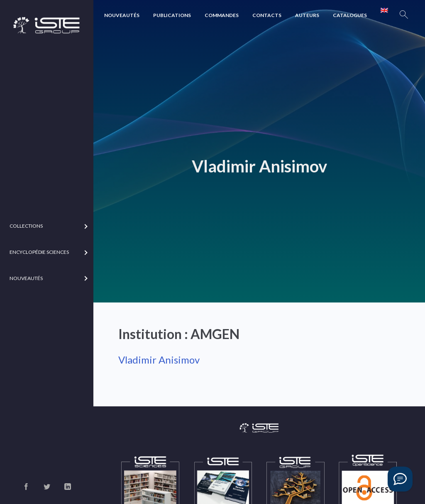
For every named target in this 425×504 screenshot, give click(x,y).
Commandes (222, 15)
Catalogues (350, 15)
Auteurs (307, 15)
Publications (172, 15)
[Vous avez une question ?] (400, 479)
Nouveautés (122, 15)
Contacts (267, 15)
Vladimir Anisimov (159, 360)
